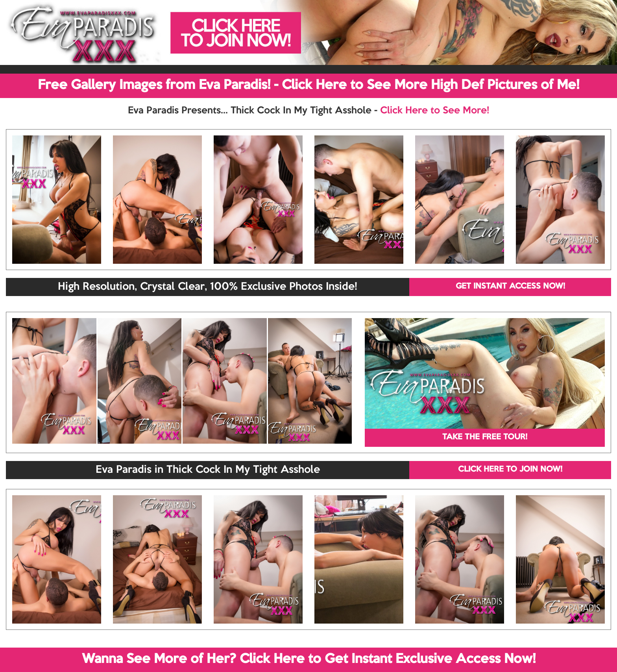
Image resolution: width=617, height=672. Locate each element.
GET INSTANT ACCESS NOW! (510, 287)
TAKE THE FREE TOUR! (485, 437)
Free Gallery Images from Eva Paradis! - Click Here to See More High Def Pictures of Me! (308, 85)
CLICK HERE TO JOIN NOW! (510, 470)
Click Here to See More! (435, 111)
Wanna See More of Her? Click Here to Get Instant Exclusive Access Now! (309, 659)
